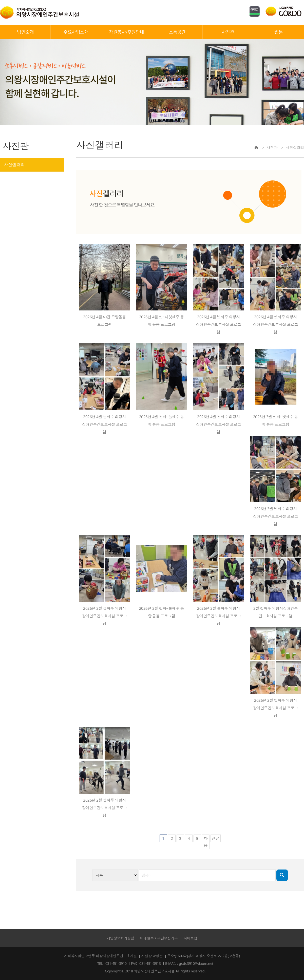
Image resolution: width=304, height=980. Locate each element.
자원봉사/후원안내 (127, 32)
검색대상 (76, 135)
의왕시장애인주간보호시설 (40, 12)
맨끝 (216, 838)
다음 (206, 842)
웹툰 (279, 32)
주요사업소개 (76, 32)
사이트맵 (191, 938)
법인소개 (25, 32)
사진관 (228, 32)
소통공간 (177, 32)
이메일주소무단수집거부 (159, 938)
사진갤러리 (14, 165)
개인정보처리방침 (120, 938)
